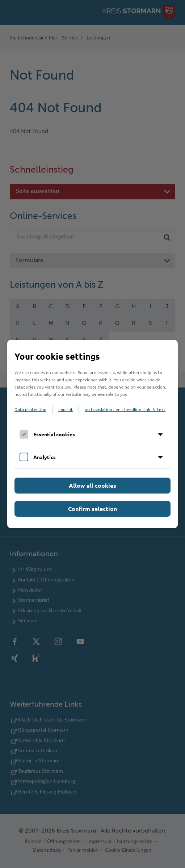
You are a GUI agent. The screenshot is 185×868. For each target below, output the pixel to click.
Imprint (66, 409)
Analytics (45, 457)
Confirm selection (92, 509)
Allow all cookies (92, 485)
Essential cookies (54, 434)
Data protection (30, 409)
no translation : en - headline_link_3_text (125, 409)
